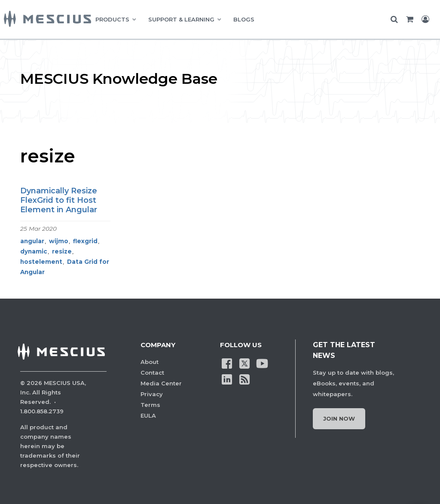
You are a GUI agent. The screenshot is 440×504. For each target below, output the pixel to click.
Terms (150, 405)
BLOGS (244, 19)
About (150, 362)
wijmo (59, 241)
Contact (152, 373)
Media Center (161, 383)
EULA (148, 415)
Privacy (152, 394)
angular (32, 241)
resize (62, 251)
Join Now (339, 418)
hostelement (41, 262)
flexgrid (85, 241)
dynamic (34, 251)
